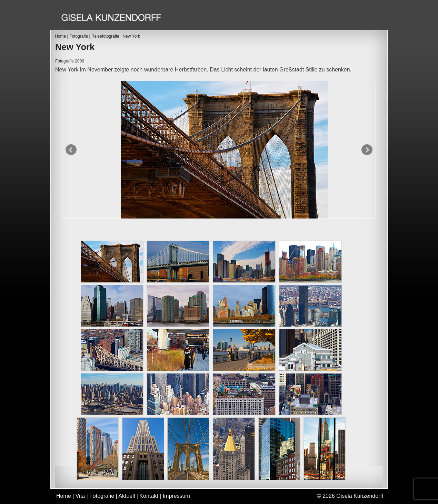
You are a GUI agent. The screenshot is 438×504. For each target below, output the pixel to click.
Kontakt (360, 18)
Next (367, 150)
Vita (248, 18)
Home (221, 18)
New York (131, 36)
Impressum (176, 496)
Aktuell (323, 18)
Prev (71, 150)
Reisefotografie (105, 36)
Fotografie (282, 18)
